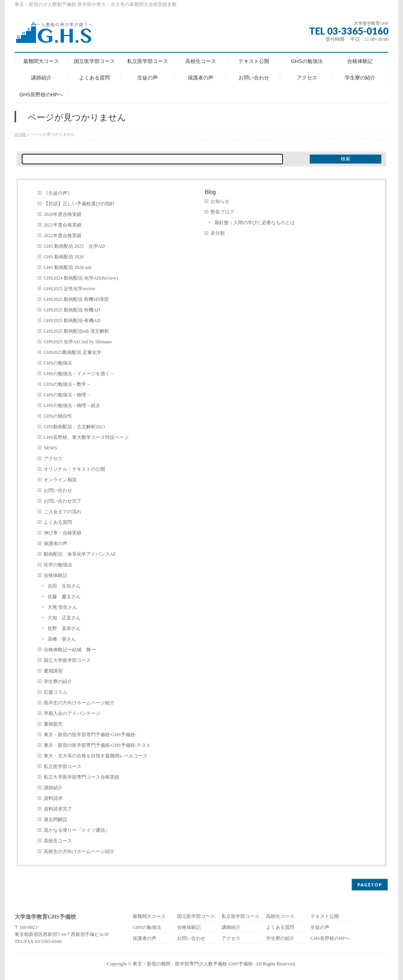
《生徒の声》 (58, 193)
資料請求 (53, 798)
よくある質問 (58, 522)
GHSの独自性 (58, 416)
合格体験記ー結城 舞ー (70, 650)
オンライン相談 (60, 480)
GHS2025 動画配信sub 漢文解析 (77, 331)
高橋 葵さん (62, 639)
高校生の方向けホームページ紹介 (79, 851)
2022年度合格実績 (63, 236)
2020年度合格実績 (63, 214)
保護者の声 (55, 543)
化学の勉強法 (58, 565)
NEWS (50, 448)
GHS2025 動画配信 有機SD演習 (76, 299)
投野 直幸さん (64, 628)
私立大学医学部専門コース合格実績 (81, 777)
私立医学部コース (63, 766)
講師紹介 (53, 788)
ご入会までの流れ (63, 512)
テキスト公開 (325, 916)
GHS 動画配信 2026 (64, 257)
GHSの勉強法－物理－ (67, 395)
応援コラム (55, 692)
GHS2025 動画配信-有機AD (72, 321)
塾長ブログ (222, 212)
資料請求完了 (58, 809)
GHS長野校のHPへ (330, 939)
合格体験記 (55, 575)
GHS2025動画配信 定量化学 (73, 352)
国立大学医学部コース (67, 660)
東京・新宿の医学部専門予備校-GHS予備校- (90, 735)
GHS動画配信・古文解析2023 (74, 427)
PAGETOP (370, 885)
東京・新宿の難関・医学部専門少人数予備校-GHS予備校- (193, 964)
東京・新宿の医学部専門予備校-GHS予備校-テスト (97, 745)
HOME (20, 134)
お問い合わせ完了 (63, 501)
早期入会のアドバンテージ (72, 713)
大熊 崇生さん (62, 607)
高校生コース (58, 841)
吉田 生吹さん (64, 586)
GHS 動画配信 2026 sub (68, 267)
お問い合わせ (58, 490)
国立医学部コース (196, 916)
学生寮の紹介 (58, 682)
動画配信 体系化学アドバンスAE (80, 554)
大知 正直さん (64, 618)
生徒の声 (320, 927)
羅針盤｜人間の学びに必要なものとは (255, 223)
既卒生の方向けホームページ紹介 (79, 703)
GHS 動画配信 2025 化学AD (74, 246)
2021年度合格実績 (63, 225)
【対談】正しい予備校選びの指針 (79, 204)
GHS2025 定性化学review (70, 289)
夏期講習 (53, 671)
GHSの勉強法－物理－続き (72, 405)
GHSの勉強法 (58, 363)
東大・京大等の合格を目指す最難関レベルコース (96, 756)
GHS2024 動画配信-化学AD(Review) (81, 278)
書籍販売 (53, 724)
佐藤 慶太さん (64, 597)
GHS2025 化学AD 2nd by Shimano (78, 342)
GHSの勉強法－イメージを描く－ (79, 374)
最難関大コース (149, 916)
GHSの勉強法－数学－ (67, 384)
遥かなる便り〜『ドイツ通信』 (77, 830)
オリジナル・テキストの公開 (74, 469)
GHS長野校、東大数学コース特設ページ (86, 437)
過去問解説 (55, 820)
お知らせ (220, 201)
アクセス (53, 459)
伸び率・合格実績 (63, 533)
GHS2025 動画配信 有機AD (72, 310)
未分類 (218, 233)
